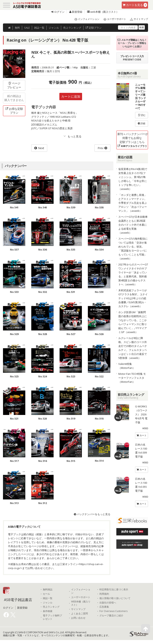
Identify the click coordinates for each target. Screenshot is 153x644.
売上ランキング (51, 607)
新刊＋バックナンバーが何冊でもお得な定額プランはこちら (133, 140)
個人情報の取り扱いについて (115, 598)
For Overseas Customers (113, 611)
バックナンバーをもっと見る (92, 514)
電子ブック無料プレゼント (52, 617)
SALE (27, 28)
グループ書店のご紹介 (111, 616)
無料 (17, 28)
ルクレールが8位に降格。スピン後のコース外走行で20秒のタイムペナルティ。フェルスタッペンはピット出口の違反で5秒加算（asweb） (133, 348)
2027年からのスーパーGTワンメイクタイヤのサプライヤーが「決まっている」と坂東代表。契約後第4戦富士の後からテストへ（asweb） (133, 274)
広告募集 (104, 607)
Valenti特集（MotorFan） (127, 366)
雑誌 (39, 28)
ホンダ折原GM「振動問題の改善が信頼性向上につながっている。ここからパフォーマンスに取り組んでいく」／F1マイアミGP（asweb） (133, 322)
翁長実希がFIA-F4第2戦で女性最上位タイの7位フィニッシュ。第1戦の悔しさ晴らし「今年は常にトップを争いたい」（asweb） (133, 179)
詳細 (142, 123)
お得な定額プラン (14, 111)
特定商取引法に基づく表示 (114, 590)
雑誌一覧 (48, 598)
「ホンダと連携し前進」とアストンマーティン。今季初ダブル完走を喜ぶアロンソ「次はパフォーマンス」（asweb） (133, 203)
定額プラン (94, 28)
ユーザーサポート (113, 19)
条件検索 (48, 611)
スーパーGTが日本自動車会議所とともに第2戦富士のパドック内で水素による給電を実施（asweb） (133, 225)
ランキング (72, 28)
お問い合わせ (78, 618)
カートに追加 (71, 96)
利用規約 (104, 594)
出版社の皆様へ (108, 603)
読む (142, 115)
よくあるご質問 (79, 614)
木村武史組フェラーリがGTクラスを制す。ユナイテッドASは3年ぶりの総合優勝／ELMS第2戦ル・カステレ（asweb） (133, 298)
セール (46, 594)
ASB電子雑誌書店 (18, 600)
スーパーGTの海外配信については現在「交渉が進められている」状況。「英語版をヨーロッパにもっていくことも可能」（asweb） (133, 249)
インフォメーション (85, 19)
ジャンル (54, 28)
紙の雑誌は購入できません (14, 98)
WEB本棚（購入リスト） (81, 603)
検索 (142, 27)
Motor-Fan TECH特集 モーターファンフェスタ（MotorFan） (132, 378)
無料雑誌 (48, 590)
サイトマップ (137, 19)
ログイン (58, 12)
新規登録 (76, 12)
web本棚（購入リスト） (103, 12)
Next (41, 148)
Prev (101, 148)
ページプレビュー (14, 85)
